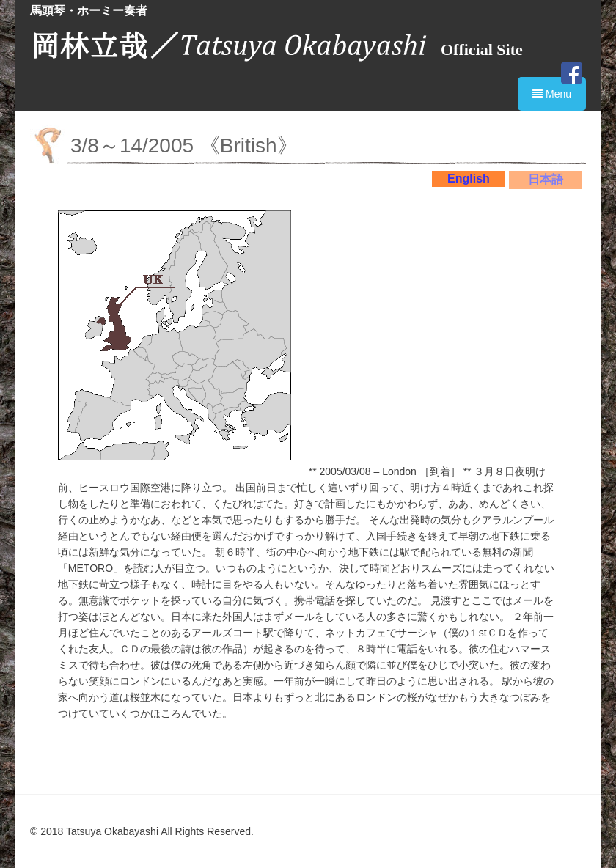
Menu (552, 94)
